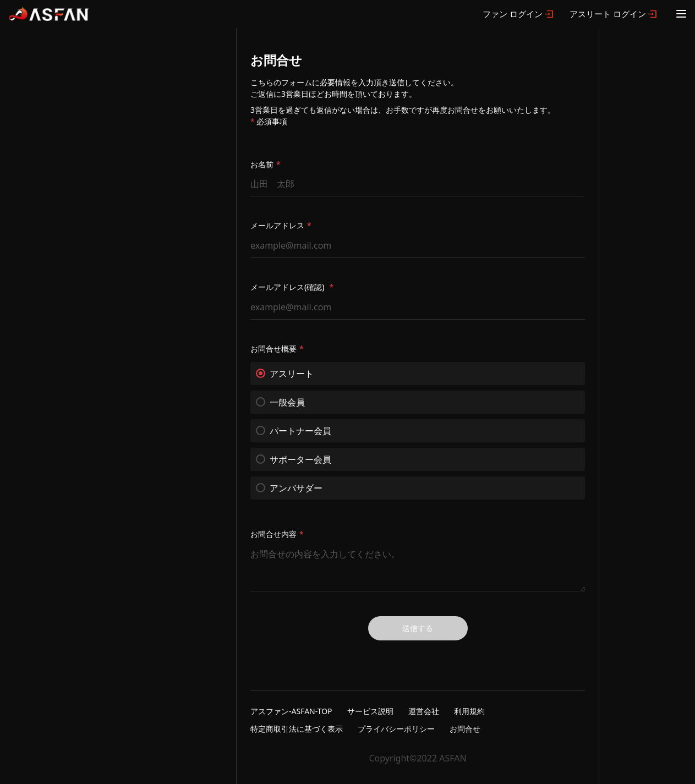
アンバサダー (289, 488)
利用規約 (469, 711)
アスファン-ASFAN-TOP (291, 711)
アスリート (285, 374)
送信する (418, 628)
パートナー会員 (294, 431)
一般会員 (280, 402)
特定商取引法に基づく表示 (297, 729)
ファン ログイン (513, 14)
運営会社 (424, 711)
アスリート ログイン (608, 14)
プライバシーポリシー (396, 729)
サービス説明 (370, 711)
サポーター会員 (294, 459)
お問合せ (465, 729)
